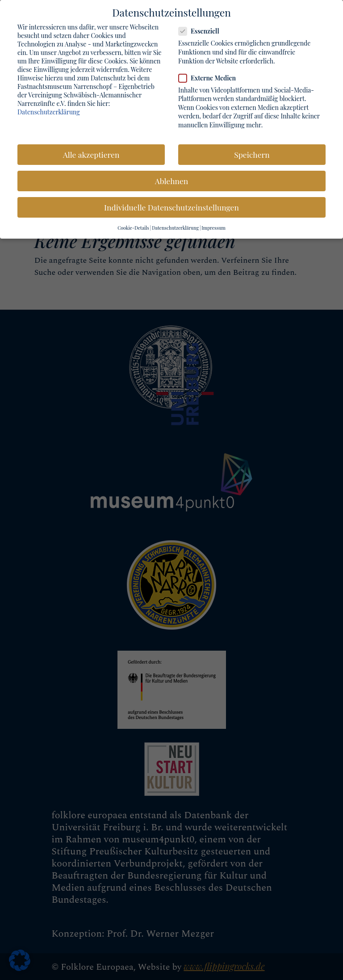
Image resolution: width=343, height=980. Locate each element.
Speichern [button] (252, 153)
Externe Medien (211, 76)
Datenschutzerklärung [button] (175, 226)
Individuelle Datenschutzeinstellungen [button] (171, 205)
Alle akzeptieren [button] (91, 153)
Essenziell (203, 29)
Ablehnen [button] (171, 179)
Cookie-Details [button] (133, 226)
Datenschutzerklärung (49, 110)
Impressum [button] (213, 226)
